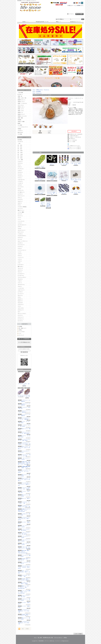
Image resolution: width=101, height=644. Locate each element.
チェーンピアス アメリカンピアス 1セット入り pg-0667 (24, 471)
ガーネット (20, 198)
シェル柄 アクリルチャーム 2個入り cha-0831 (64, 175)
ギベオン (19, 205)
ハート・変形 (20, 160)
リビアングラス (21, 308)
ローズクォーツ (21, 319)
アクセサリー (20, 131)
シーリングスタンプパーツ (23, 127)
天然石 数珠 (20, 118)
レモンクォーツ (21, 317)
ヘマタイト (20, 281)
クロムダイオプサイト (22, 236)
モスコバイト (20, 295)
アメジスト (20, 174)
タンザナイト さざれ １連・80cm (64, 189)
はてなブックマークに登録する (75, 149)
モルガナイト (20, 299)
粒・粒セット (20, 94)
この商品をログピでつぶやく (75, 146)
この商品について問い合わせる (75, 137)
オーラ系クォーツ (21, 192)
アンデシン (20, 178)
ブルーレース (20, 268)
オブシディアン (21, 190)
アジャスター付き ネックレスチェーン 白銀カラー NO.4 (24, 484)
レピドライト (20, 315)
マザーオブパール (21, 285)
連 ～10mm (20, 151)
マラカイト (20, 286)
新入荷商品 (20, 140)
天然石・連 (20, 96)
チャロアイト (20, 247)
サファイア (20, 214)
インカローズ (20, 183)
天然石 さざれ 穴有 (22, 98)
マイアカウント (72, 14)
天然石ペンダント (21, 107)
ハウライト (20, 261)
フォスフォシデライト (22, 277)
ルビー (19, 312)
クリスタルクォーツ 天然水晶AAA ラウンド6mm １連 (24, 623)
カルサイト (20, 203)
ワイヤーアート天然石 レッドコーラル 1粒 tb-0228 (52, 189)
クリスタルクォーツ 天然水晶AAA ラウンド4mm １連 (24, 611)
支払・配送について (42, 22)
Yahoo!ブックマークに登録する (75, 147)
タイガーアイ (20, 237)
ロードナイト (20, 321)
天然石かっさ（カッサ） (22, 116)
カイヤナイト (20, 194)
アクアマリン (20, 163)
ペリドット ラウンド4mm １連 (43, 201)
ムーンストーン (21, 294)
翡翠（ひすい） (21, 266)
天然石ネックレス (21, 102)
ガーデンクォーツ (21, 196)
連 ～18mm (20, 158)
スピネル (19, 228)
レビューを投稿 (72, 142)
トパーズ (19, 252)
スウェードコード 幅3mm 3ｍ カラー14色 (64, 160)
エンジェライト (21, 187)
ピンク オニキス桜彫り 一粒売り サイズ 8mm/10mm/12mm (24, 592)
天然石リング (20, 113)
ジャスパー (20, 223)
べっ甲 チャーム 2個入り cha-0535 (76, 160)
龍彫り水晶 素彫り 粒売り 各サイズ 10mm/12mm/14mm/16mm (24, 552)
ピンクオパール (21, 276)
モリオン (19, 297)
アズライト (20, 167)
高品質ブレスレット (22, 100)
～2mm (19, 143)
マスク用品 (20, 134)
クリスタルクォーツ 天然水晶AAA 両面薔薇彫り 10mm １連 (48, 203)
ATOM (27, 629)
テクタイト (20, 248)
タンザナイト (20, 243)
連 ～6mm (20, 147)
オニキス (19, 189)
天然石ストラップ (21, 114)
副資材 (19, 123)
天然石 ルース (21, 109)
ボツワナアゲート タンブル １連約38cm (27, 393)
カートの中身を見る (24, 339)
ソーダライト (20, 234)
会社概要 (20, 326)
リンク (20, 333)
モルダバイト (20, 301)
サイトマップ (21, 335)
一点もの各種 (20, 93)
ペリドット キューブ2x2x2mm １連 (40, 161)
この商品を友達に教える (74, 136)
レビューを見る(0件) (73, 140)
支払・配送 (40, 638)
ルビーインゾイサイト (22, 314)
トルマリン (20, 254)
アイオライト (20, 161)
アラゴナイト (20, 176)
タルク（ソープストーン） (23, 241)
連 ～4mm (20, 145)
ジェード (19, 218)
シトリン (19, 219)
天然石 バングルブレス (22, 103)
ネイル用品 (20, 125)
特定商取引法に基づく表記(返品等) (76, 134)
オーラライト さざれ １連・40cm (24, 379)
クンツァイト (20, 209)
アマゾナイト (20, 172)
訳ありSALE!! (20, 132)
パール (19, 263)
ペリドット (20, 283)
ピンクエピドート (21, 274)
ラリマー (19, 306)
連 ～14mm (20, 154)
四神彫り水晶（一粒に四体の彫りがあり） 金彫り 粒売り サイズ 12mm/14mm (24, 463)
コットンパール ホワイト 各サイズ (52, 160)
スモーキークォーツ (22, 230)
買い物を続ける (72, 139)
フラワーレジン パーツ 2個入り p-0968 (40, 189)
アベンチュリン (21, 169)
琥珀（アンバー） (21, 210)
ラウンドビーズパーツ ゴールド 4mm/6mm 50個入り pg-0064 (25, 567)
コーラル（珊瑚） (21, 212)
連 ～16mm (20, 156)
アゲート (19, 165)
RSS (23, 629)
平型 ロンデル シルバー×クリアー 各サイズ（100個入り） (24, 448)
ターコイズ (20, 239)
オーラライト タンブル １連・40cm (21, 393)
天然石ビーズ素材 (21, 122)
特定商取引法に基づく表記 (48, 638)
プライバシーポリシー (58, 638)
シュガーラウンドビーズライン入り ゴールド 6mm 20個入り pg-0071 (37, 200)
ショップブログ (59, 22)
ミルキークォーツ (21, 290)
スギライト (20, 227)
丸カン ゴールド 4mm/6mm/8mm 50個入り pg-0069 (24, 572)
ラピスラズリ (20, 303)
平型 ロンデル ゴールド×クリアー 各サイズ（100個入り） (24, 480)
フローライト (20, 270)
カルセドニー (20, 201)
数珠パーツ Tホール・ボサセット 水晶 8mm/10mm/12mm (24, 587)
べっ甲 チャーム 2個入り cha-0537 (76, 189)
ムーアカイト (20, 292)
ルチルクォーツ (21, 310)
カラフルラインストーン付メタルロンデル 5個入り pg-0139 (25, 519)
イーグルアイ (20, 181)
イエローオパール (21, 180)
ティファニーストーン (22, 250)
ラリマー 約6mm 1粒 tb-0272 (52, 175)
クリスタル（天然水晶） (22, 207)
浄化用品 (19, 120)
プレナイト (20, 272)
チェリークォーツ (21, 245)
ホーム (25, 22)
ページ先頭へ (78, 634)
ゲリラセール (20, 142)
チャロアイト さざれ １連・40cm (40, 175)
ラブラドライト (21, 305)
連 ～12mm (20, 152)
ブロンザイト (20, 279)
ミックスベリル (21, 288)
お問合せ (75, 22)
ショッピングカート (79, 14)
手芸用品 (19, 129)
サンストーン (20, 216)
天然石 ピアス (21, 111)
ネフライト (20, 256)
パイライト (20, 259)
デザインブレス (21, 105)
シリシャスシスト (21, 221)
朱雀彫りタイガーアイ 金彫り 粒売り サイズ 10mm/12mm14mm (25, 510)
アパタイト (20, 171)
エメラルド (20, 185)
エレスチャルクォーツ (22, 225)
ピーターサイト (21, 265)
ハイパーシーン (21, 257)
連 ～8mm (20, 149)
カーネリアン (20, 199)
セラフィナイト (21, 232)
